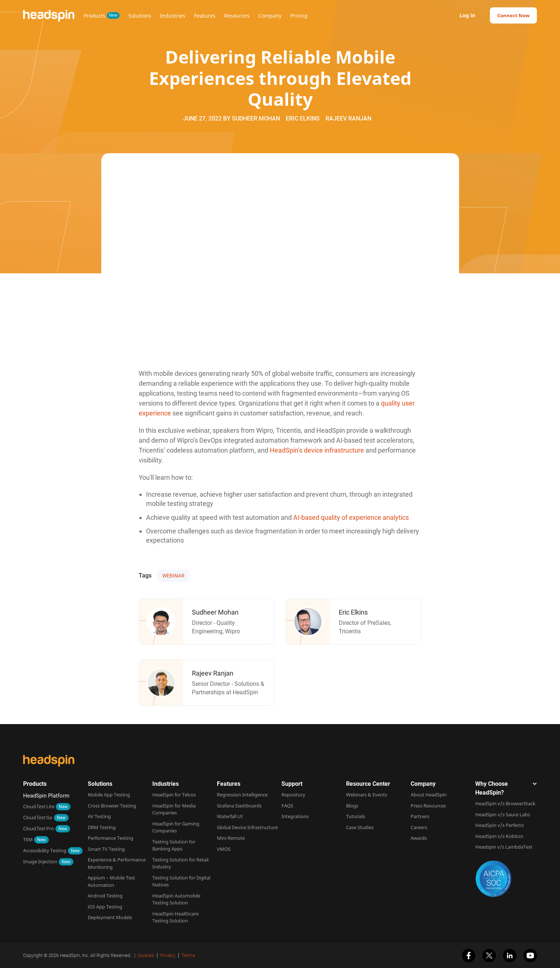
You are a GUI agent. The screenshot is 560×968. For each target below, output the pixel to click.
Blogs (352, 806)
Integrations (295, 816)
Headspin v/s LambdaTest (504, 847)
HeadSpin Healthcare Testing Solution (175, 917)
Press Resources (428, 806)
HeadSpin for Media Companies (174, 809)
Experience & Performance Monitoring (117, 863)
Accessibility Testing (45, 850)
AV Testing (99, 816)
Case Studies (360, 827)
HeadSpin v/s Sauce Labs (503, 814)
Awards (419, 838)
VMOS (224, 849)
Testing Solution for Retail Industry (180, 863)
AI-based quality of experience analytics (351, 517)
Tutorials (356, 816)
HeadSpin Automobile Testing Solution (176, 899)
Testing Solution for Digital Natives (181, 881)
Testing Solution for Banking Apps (174, 845)
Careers (419, 827)
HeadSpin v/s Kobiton (499, 836)
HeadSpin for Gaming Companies (176, 827)
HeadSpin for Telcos (174, 795)
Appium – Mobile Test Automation (111, 881)
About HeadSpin (429, 795)
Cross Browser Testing (112, 806)
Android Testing (105, 896)
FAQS (287, 806)
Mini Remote (231, 838)
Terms (188, 955)
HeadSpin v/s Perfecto (500, 825)
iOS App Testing (105, 907)
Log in (467, 15)
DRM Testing (102, 827)
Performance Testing (110, 838)
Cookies (146, 955)
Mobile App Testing (109, 795)
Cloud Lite (39, 806)
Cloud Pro (39, 828)
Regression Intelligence (242, 795)
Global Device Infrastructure (247, 827)
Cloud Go (38, 817)
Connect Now (513, 15)
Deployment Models (110, 917)
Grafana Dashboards (239, 806)
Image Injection (40, 861)
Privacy (168, 955)
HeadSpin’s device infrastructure (317, 450)
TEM (28, 839)
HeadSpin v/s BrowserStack (505, 803)
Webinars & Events (367, 795)
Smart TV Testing (106, 849)
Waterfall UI (230, 816)
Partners (420, 816)
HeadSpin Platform (46, 796)
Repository (293, 795)
